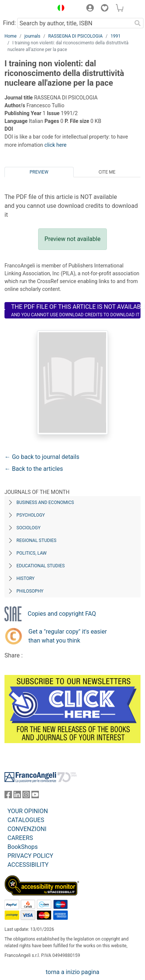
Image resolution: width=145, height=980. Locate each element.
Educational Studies (41, 566)
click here (55, 145)
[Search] (138, 23)
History (26, 578)
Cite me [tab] (107, 172)
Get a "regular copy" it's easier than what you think (68, 636)
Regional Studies (36, 540)
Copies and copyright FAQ (62, 614)
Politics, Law (32, 553)
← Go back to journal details (42, 457)
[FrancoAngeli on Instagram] (26, 796)
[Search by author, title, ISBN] (74, 23)
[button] (59, 9)
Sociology (28, 528)
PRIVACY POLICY (30, 856)
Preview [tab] (39, 172)
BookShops (23, 847)
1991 (116, 36)
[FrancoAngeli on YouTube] (35, 796)
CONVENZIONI (27, 829)
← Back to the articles (34, 469)
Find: (9, 23)
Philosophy (30, 591)
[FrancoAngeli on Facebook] (8, 796)
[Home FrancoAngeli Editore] (27, 9)
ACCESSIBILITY (28, 865)
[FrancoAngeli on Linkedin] (17, 796)
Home (10, 36)
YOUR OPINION (28, 811)
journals (32, 36)
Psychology (31, 515)
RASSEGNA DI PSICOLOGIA (75, 36)
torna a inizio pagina (72, 972)
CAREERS (20, 838)
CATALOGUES (26, 820)
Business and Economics (45, 502)
